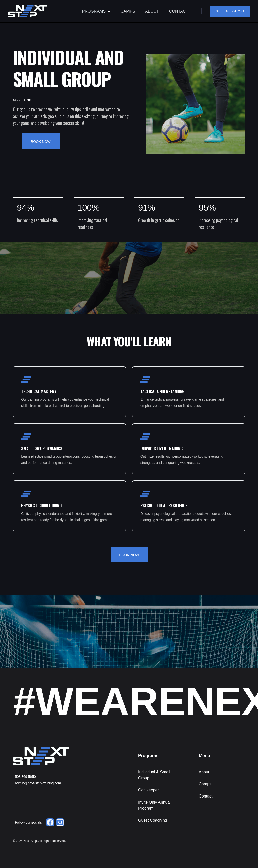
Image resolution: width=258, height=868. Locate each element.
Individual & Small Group (154, 775)
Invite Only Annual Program (154, 805)
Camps (205, 784)
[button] (96, 11)
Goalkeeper (149, 790)
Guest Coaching (153, 820)
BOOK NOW (41, 142)
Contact (205, 796)
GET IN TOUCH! (230, 11)
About (204, 772)
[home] (27, 11)
